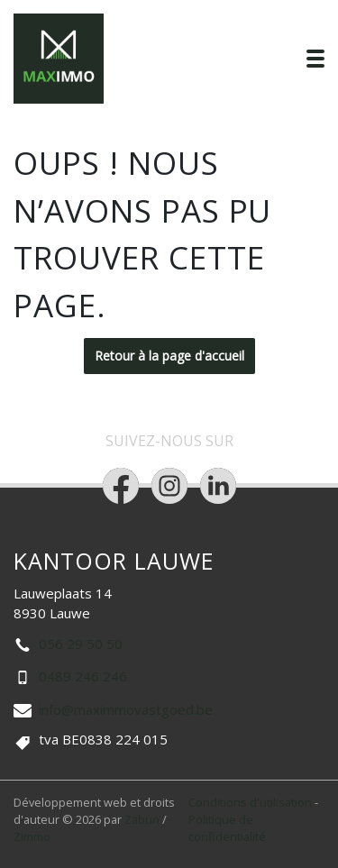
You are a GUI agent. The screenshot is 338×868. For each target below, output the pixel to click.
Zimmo (32, 836)
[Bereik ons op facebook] (121, 486)
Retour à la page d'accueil (169, 356)
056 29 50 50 (81, 644)
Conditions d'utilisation (251, 802)
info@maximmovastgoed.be (126, 709)
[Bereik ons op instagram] (169, 486)
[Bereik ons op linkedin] (218, 486)
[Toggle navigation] (315, 59)
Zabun (142, 819)
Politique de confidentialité (227, 828)
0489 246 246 (83, 676)
